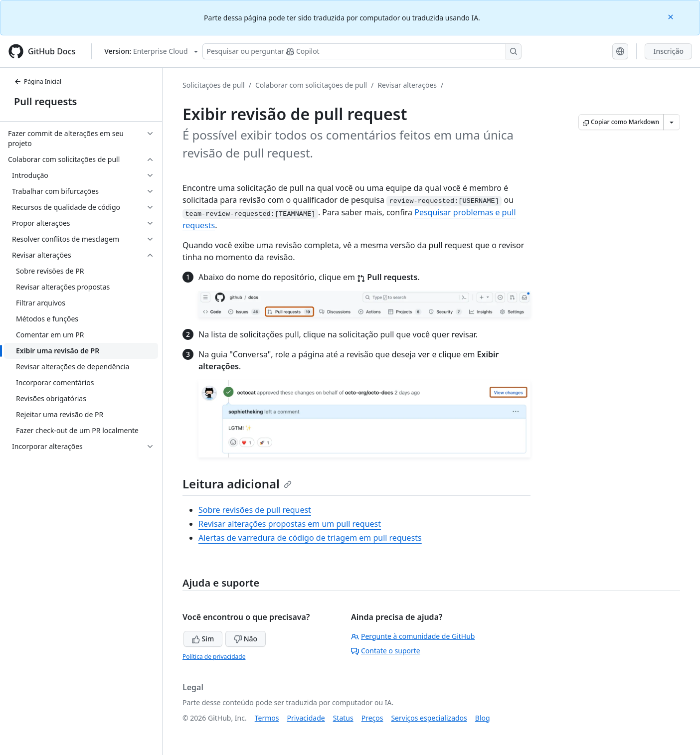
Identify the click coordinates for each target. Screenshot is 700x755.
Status (343, 718)
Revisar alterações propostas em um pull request (290, 524)
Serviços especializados (429, 718)
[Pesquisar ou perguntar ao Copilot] (362, 51)
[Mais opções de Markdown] (672, 122)
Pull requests (45, 101)
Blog (483, 718)
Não (246, 639)
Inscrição (668, 51)
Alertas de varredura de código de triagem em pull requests (310, 538)
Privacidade (306, 718)
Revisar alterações (407, 85)
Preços (372, 718)
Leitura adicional (237, 484)
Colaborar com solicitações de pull (311, 85)
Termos (267, 718)
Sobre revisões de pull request (255, 510)
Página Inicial (38, 81)
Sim (203, 639)
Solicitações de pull (214, 85)
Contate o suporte (386, 651)
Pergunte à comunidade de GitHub (413, 636)
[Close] (672, 16)
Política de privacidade (214, 657)
